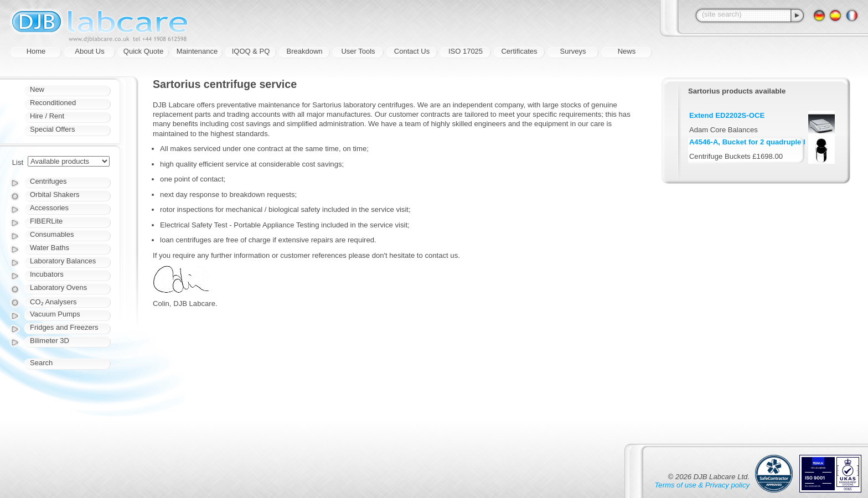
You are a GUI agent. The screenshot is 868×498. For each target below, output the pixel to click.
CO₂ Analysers (53, 302)
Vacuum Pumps (55, 314)
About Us (89, 51)
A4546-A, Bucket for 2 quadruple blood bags (766, 142)
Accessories (49, 208)
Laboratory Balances (63, 261)
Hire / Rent (47, 116)
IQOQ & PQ (251, 51)
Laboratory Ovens (58, 287)
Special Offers (52, 129)
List (18, 162)
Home (36, 51)
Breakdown (304, 51)
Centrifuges (48, 181)
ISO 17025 (466, 51)
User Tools (358, 51)
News (627, 51)
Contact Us (412, 51)
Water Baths (50, 248)
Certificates (519, 51)
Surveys (573, 51)
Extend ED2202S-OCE (727, 115)
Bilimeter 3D (50, 341)
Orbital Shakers (55, 194)
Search (41, 363)
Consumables (52, 234)
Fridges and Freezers (64, 327)
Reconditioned (53, 103)
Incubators (47, 274)
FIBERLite (46, 221)
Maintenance (197, 51)
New (37, 89)
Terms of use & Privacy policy (702, 485)
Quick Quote (143, 51)
